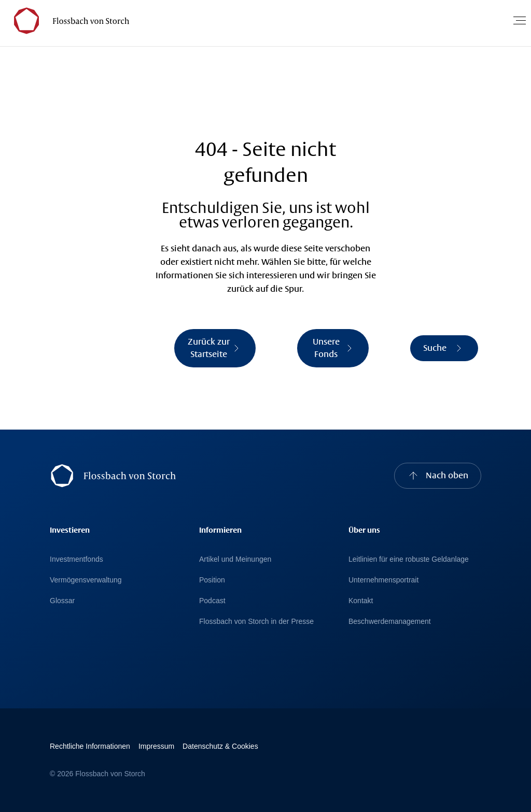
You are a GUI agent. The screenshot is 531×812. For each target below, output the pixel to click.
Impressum (156, 746)
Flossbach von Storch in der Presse (256, 621)
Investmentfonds (76, 559)
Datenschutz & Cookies (220, 746)
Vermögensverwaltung (86, 580)
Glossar (62, 601)
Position (212, 580)
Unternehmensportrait (383, 580)
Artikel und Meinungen (235, 559)
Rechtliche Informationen (90, 746)
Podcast (212, 601)
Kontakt (361, 601)
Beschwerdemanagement (390, 621)
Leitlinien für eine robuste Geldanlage (409, 559)
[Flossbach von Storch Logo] (67, 20)
